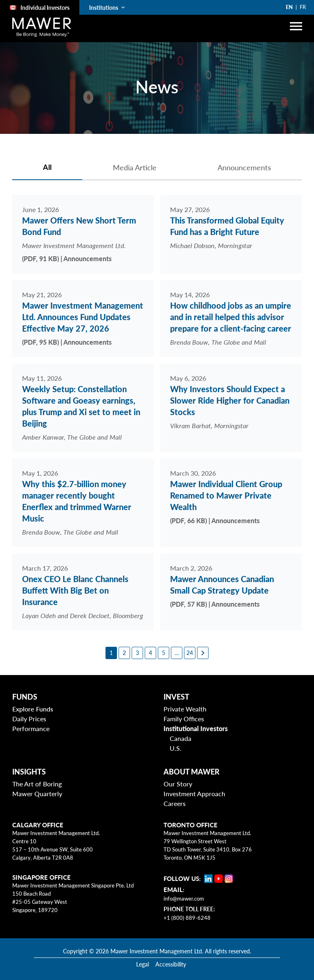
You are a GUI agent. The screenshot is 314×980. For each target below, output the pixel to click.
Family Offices (184, 714)
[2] (124, 648)
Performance (31, 724)
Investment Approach (194, 789)
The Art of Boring (37, 779)
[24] (190, 648)
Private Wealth (185, 704)
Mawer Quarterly (37, 789)
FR (303, 7)
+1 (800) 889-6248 (187, 913)
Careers (175, 798)
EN (289, 7)
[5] (164, 648)
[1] (111, 648)
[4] (150, 648)
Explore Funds (33, 704)
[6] (177, 648)
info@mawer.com (184, 894)
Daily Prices (29, 714)
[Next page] (203, 648)
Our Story (178, 779)
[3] (137, 648)
